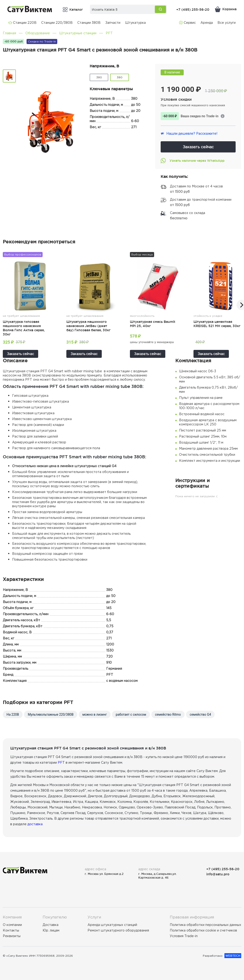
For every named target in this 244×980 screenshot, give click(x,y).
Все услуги (227, 23)
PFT (109, 33)
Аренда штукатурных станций (112, 925)
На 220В (13, 714)
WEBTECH (233, 956)
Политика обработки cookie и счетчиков (203, 930)
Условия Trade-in (184, 936)
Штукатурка (135, 23)
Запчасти (113, 23)
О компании (12, 925)
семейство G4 (200, 714)
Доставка (51, 925)
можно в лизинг (95, 714)
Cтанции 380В (89, 23)
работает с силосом (131, 714)
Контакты (11, 930)
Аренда (207, 23)
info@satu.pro (218, 874)
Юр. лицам (51, 930)
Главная (9, 33)
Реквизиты (12, 936)
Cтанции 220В (22, 23)
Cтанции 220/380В (57, 23)
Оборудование (38, 33)
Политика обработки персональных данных (205, 925)
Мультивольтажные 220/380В (51, 714)
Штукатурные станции (78, 33)
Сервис (187, 23)
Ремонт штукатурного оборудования (118, 930)
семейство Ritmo (168, 714)
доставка (35, 824)
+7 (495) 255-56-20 (193, 9)
